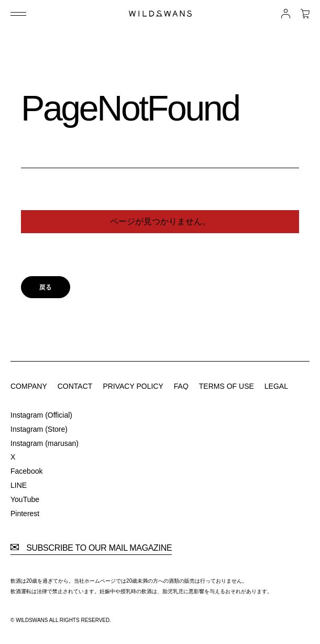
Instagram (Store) (39, 429)
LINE (19, 485)
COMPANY (29, 386)
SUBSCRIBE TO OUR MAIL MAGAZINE (91, 548)
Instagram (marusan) (45, 443)
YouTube (25, 499)
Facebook (26, 471)
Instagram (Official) (41, 415)
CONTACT (75, 386)
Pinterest (25, 514)
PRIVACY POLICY (133, 386)
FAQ (181, 386)
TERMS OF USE (227, 386)
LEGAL (276, 386)
